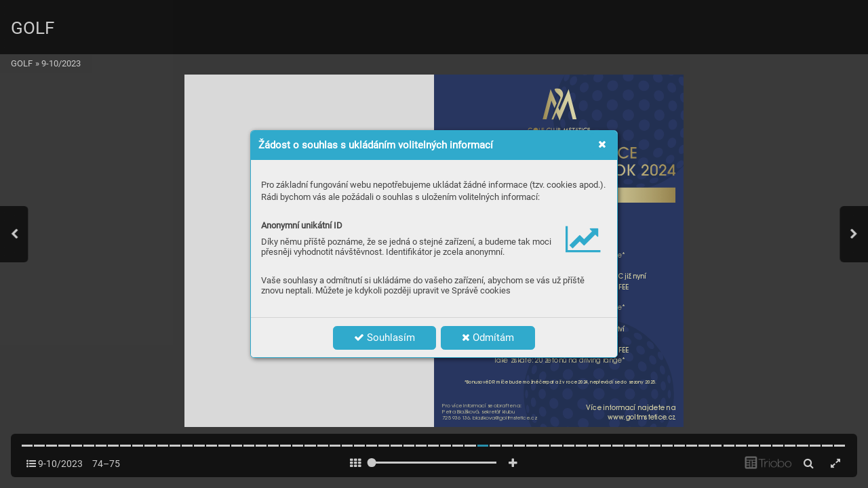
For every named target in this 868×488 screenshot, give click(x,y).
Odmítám (488, 338)
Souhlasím (384, 338)
